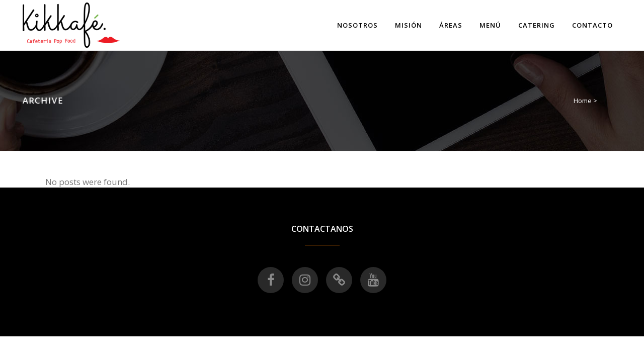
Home (583, 101)
